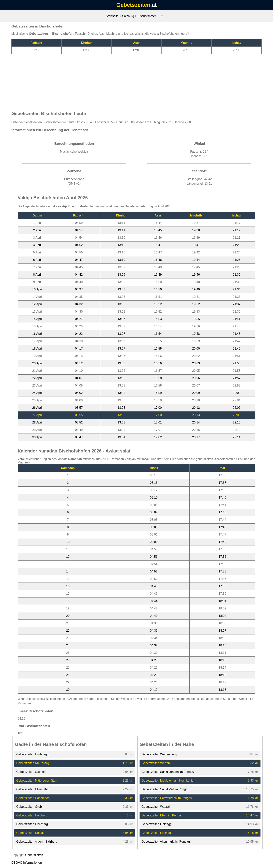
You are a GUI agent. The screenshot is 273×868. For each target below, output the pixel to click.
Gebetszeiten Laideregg (32, 754)
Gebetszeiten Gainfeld (31, 772)
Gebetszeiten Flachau (156, 833)
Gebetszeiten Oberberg (32, 824)
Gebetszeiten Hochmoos (33, 798)
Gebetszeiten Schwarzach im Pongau (167, 798)
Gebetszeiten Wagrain (156, 807)
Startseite (112, 16)
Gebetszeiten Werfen (156, 763)
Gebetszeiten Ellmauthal (33, 789)
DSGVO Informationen (27, 863)
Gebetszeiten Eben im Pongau (162, 815)
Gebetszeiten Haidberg (32, 815)
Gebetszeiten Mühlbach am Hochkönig (167, 781)
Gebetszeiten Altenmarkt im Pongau (166, 842)
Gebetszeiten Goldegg (157, 824)
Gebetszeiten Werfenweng (159, 754)
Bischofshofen (147, 16)
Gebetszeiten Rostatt (30, 833)
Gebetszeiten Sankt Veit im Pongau (165, 789)
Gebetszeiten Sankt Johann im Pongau (168, 772)
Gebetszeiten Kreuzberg (33, 763)
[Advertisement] (136, 81)
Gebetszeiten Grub (29, 807)
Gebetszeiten (133, 5)
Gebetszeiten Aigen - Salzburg (37, 842)
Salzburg (128, 16)
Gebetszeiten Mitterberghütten (37, 781)
